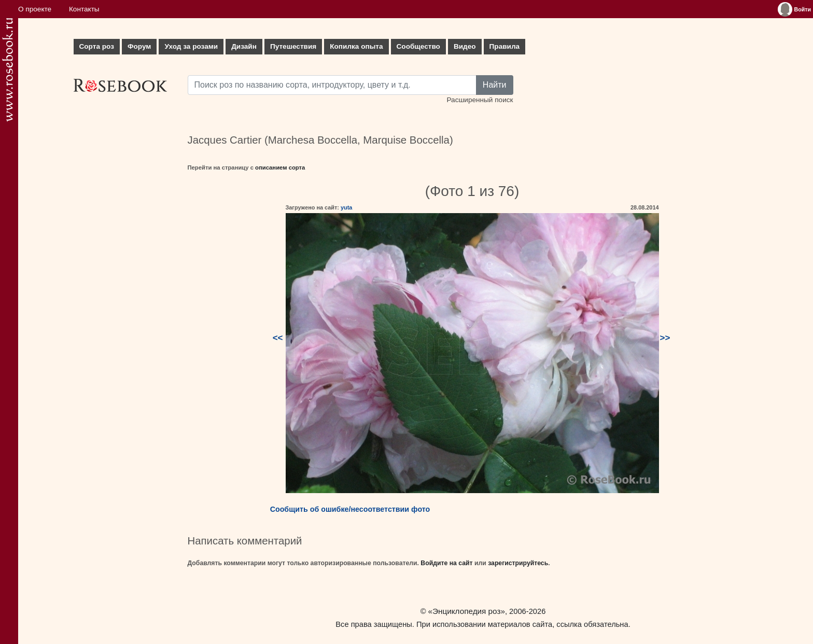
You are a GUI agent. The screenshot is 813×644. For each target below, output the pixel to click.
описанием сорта (280, 167)
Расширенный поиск (480, 100)
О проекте (35, 9)
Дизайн (244, 46)
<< (278, 338)
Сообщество (418, 46)
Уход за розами (191, 46)
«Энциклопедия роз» (467, 611)
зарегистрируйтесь (518, 563)
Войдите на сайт (446, 563)
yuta (346, 207)
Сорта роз (97, 46)
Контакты (84, 9)
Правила (505, 46)
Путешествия (293, 46)
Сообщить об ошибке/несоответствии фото (350, 509)
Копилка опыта (356, 46)
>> (665, 338)
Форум (139, 46)
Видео (465, 46)
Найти (495, 85)
